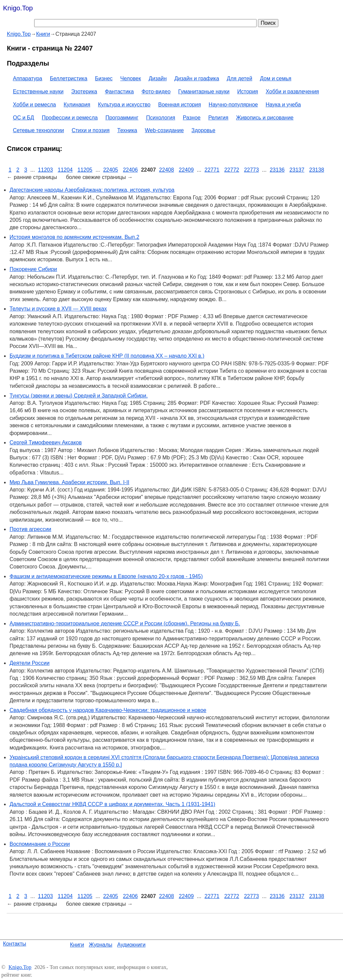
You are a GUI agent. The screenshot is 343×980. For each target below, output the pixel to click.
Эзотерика (84, 92)
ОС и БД (23, 118)
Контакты (15, 944)
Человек (131, 78)
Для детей (239, 78)
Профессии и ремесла (70, 118)
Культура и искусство (124, 105)
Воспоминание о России (40, 844)
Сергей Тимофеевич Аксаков (46, 442)
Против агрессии (30, 529)
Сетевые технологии (38, 130)
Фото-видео (156, 92)
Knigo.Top (18, 8)
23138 (317, 170)
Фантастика (119, 92)
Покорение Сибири (33, 269)
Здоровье (203, 130)
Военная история (180, 105)
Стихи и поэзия (91, 130)
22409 (186, 170)
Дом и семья (276, 78)
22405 (111, 170)
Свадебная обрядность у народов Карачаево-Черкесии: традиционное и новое (108, 710)
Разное (192, 118)
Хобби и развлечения (292, 92)
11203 (45, 170)
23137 (297, 170)
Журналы (100, 945)
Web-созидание (164, 130)
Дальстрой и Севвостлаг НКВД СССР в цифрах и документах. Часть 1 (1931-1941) (112, 804)
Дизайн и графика (197, 78)
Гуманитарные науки (204, 92)
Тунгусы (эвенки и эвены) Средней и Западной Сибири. (78, 396)
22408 (167, 170)
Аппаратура (27, 78)
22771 (212, 170)
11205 (85, 170)
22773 (251, 170)
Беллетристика (69, 78)
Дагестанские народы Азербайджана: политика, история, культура (92, 190)
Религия (218, 118)
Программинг (122, 118)
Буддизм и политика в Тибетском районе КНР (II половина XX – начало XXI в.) (107, 356)
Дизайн (158, 78)
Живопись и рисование (265, 118)
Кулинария (77, 105)
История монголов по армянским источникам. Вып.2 (74, 237)
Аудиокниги (131, 945)
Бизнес (104, 78)
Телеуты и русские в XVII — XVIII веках (58, 309)
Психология (161, 118)
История (248, 92)
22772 (232, 170)
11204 (65, 170)
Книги (77, 945)
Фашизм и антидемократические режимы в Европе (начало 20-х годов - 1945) (106, 576)
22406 (130, 170)
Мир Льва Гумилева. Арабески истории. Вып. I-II (69, 482)
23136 (277, 170)
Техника (127, 130)
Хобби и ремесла (34, 105)
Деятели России (29, 663)
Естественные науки (38, 92)
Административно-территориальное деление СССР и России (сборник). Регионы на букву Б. (125, 623)
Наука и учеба (283, 105)
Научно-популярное (233, 105)
